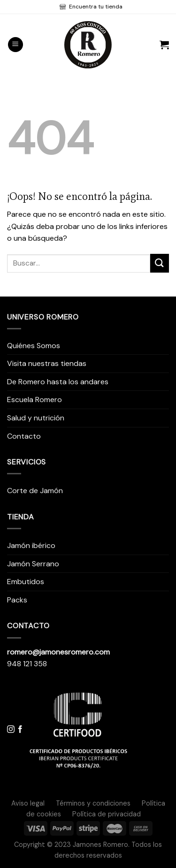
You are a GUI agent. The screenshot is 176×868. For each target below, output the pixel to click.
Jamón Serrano (33, 564)
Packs (17, 600)
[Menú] (15, 45)
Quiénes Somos (34, 346)
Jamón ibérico (31, 545)
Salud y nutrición (36, 418)
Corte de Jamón (35, 491)
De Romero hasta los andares (58, 382)
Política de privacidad (107, 814)
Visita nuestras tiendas (47, 363)
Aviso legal (28, 803)
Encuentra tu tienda (95, 7)
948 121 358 (27, 664)
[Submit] (160, 263)
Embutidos (26, 582)
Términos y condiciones (93, 803)
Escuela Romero (34, 400)
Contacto (24, 436)
